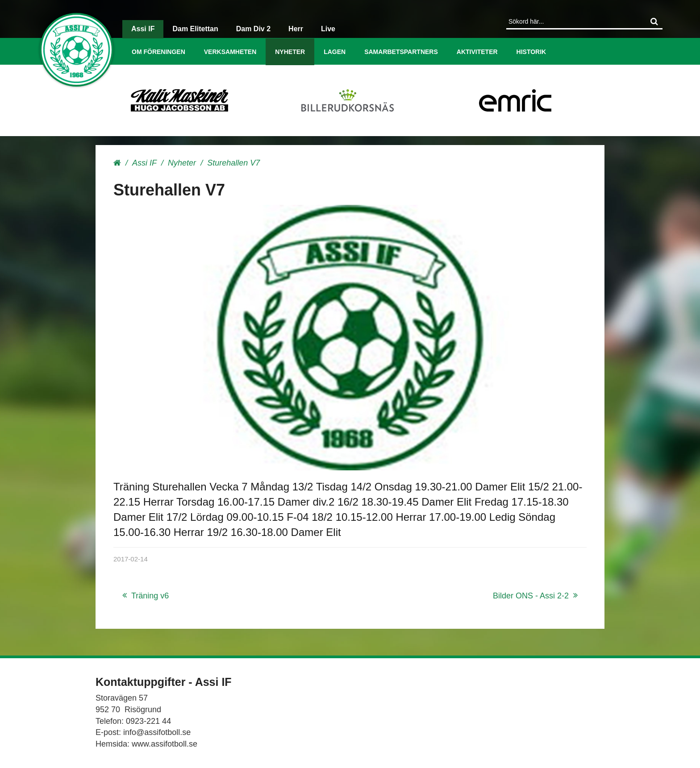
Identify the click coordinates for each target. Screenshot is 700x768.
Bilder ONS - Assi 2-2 (531, 596)
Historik (531, 52)
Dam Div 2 (253, 29)
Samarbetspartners (401, 52)
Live (328, 29)
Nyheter (290, 52)
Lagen (335, 52)
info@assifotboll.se (157, 732)
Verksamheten (230, 52)
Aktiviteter (477, 52)
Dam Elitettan (195, 29)
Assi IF (143, 29)
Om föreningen (158, 52)
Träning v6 (150, 596)
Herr (296, 29)
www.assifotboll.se (165, 744)
